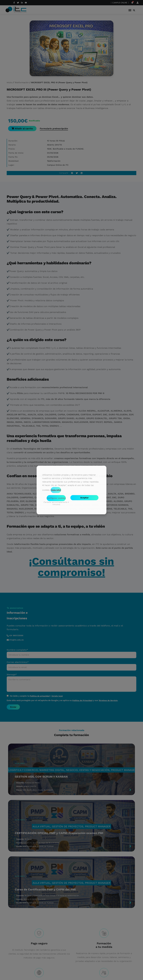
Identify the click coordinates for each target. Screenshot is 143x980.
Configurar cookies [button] (56, 498)
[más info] (56, 490)
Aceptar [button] (84, 498)
